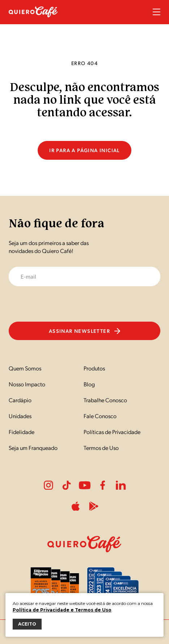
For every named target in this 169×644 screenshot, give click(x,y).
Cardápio (20, 400)
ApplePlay (76, 506)
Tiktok (67, 485)
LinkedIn (121, 485)
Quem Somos (25, 368)
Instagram (48, 485)
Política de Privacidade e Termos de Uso (62, 610)
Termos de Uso (101, 448)
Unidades (20, 416)
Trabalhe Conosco (105, 400)
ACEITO (27, 624)
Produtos (94, 368)
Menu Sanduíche (157, 12)
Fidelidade (22, 432)
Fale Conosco (100, 416)
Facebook (103, 485)
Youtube (85, 485)
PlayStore (94, 506)
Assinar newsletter (84, 331)
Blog (89, 384)
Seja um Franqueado (33, 448)
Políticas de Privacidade (112, 432)
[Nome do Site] (33, 21)
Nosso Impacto (27, 384)
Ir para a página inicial (84, 150)
